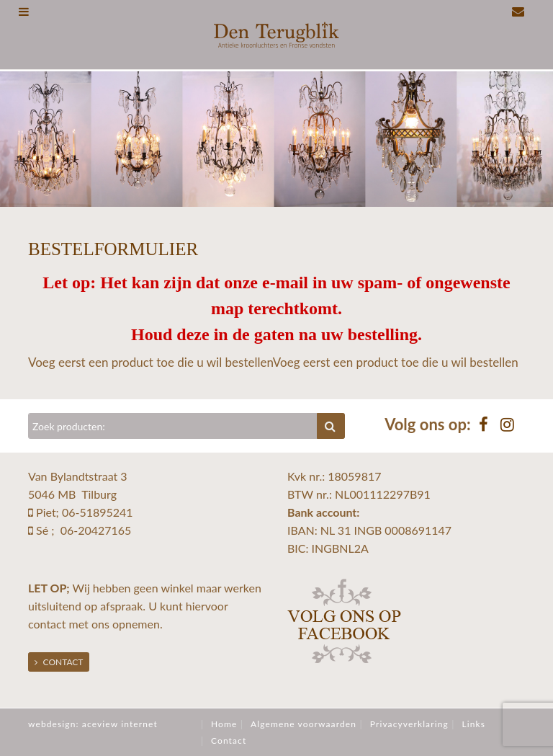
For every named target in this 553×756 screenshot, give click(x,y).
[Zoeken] (173, 426)
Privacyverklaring (409, 724)
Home (224, 724)
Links (474, 724)
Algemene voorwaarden (304, 724)
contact (47, 624)
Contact (59, 662)
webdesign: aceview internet (93, 724)
